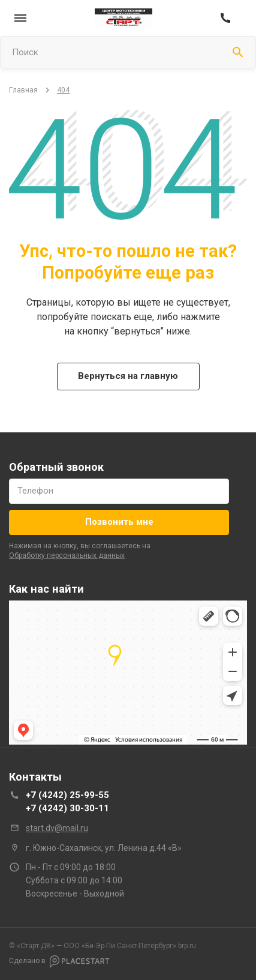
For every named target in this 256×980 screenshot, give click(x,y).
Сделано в (59, 961)
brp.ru (130, 946)
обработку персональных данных (67, 555)
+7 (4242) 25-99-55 (67, 795)
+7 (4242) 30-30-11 (67, 808)
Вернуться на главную (128, 376)
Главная (23, 90)
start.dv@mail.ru (57, 828)
